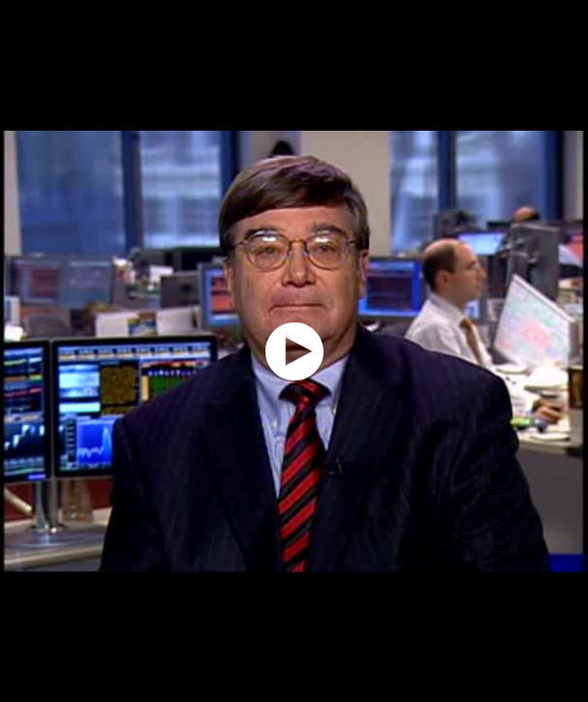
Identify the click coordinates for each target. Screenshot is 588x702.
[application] (294, 351)
